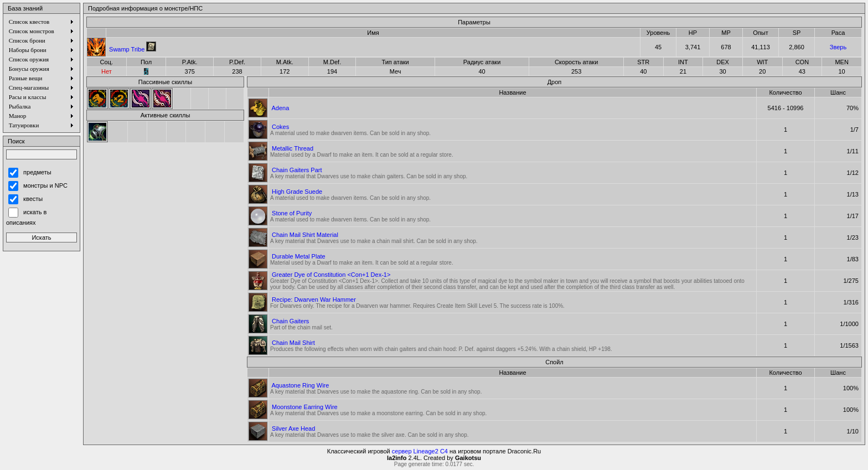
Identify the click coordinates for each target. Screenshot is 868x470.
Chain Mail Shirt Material (305, 235)
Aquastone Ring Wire (300, 385)
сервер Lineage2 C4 (420, 451)
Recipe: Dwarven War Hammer (314, 299)
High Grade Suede (297, 192)
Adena (280, 108)
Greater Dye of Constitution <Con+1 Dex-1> (331, 275)
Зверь (838, 47)
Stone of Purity (292, 213)
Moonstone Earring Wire (305, 407)
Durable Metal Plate (299, 256)
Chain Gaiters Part (297, 170)
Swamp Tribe (127, 49)
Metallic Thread (293, 148)
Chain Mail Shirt (293, 343)
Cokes (280, 127)
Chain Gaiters (290, 321)
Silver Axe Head (293, 428)
